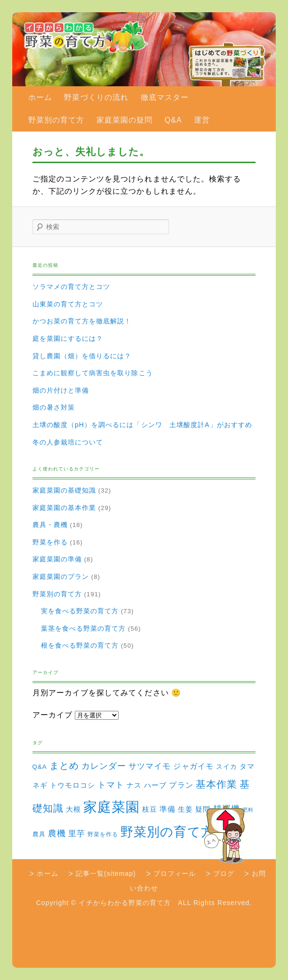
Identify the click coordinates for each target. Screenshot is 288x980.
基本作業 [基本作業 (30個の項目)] (216, 784)
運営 (202, 120)
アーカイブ (52, 715)
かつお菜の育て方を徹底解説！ (82, 321)
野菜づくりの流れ (96, 97)
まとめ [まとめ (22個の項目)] (64, 766)
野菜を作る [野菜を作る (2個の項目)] (103, 834)
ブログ (224, 873)
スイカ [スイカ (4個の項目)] (227, 766)
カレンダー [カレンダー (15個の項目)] (104, 766)
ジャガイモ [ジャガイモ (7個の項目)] (193, 766)
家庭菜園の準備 (57, 559)
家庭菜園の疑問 (124, 120)
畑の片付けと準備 (61, 390)
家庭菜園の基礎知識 (64, 490)
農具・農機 (50, 525)
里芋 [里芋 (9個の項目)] (77, 834)
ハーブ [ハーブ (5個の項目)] (155, 785)
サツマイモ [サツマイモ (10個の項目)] (150, 766)
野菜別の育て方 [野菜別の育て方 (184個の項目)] (167, 832)
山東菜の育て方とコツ (68, 304)
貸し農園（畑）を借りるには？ (82, 356)
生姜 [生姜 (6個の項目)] (185, 809)
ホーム (40, 97)
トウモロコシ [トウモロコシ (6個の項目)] (72, 785)
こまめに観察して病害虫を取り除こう (93, 373)
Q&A (173, 120)
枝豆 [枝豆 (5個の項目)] (150, 809)
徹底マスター (165, 97)
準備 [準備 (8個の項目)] (168, 809)
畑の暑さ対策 (54, 407)
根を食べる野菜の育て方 (80, 645)
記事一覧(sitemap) (106, 873)
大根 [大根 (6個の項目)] (73, 809)
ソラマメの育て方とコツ (72, 287)
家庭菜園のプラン (61, 576)
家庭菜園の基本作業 (64, 508)
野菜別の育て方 (56, 120)
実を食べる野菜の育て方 (80, 611)
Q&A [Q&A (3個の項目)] (40, 767)
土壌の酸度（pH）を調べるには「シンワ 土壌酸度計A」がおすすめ (142, 425)
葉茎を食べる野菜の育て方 (84, 628)
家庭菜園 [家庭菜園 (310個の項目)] (112, 807)
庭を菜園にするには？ (68, 338)
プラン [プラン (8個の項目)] (181, 785)
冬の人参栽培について (68, 442)
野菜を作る (50, 542)
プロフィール (175, 873)
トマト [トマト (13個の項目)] (111, 785)
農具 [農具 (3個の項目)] (39, 834)
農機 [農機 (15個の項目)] (57, 833)
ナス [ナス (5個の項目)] (134, 785)
